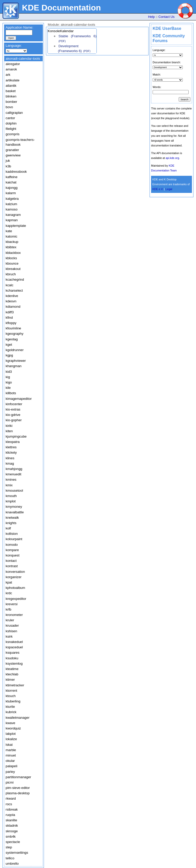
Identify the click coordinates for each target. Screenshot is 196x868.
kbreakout (13, 269)
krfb (8, 609)
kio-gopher (14, 420)
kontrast (12, 566)
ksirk (9, 636)
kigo (9, 382)
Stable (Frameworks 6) (77, 36)
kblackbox (13, 253)
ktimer (10, 680)
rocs (9, 804)
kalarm (11, 193)
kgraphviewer (16, 361)
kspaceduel (14, 647)
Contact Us (167, 17)
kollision (12, 534)
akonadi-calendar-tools (23, 59)
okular (10, 761)
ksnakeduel (14, 642)
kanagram (13, 215)
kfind (9, 318)
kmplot (11, 501)
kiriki (9, 426)
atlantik (11, 86)
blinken (11, 96)
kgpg (9, 355)
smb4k (11, 836)
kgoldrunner (15, 350)
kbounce (12, 263)
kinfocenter (14, 404)
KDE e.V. (158, 189)
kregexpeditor (16, 599)
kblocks (11, 258)
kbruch (11, 274)
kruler (10, 620)
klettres (11, 447)
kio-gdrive (13, 415)
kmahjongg (14, 469)
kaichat (11, 182)
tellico (10, 858)
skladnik (12, 826)
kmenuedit (14, 474)
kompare (12, 550)
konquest (13, 555)
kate (9, 231)
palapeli (11, 766)
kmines (11, 480)
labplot (11, 734)
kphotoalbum (15, 588)
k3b (8, 166)
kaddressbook (16, 172)
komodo (12, 545)
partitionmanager (18, 777)
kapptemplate (16, 226)
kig (8, 377)
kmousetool (14, 491)
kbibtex (11, 247)
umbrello (12, 864)
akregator (13, 64)
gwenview (13, 155)
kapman (12, 220)
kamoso (12, 209)
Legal (169, 189)
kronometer (14, 615)
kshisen (11, 631)
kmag (10, 463)
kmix (9, 485)
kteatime (12, 669)
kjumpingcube (16, 436)
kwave (10, 723)
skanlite (11, 820)
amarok (11, 69)
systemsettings (17, 853)
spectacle (13, 842)
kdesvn (11, 301)
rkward (11, 798)
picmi (10, 782)
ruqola (10, 815)
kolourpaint (14, 539)
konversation (15, 572)
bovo (9, 107)
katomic (11, 236)
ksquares (13, 653)
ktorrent (11, 691)
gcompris (13, 134)
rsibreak (12, 809)
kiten (9, 431)
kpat (9, 582)
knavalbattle (15, 512)
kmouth (11, 496)
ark (8, 75)
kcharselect (14, 290)
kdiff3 (10, 312)
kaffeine (11, 177)
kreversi (12, 604)
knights (11, 523)
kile (8, 388)
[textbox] (19, 33)
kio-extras (13, 409)
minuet (11, 755)
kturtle (10, 707)
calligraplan (14, 113)
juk (8, 161)
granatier (12, 150)
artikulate (13, 80)
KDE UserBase (167, 28)
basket (11, 91)
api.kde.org (172, 158)
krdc (9, 593)
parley (10, 772)
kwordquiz (13, 728)
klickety (11, 452)
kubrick (11, 712)
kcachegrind (15, 280)
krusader (12, 625)
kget (9, 345)
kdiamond (13, 307)
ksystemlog (14, 664)
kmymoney (14, 507)
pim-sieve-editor (18, 788)
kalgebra (12, 199)
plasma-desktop (18, 793)
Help (151, 17)
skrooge (12, 831)
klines (10, 458)
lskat (9, 745)
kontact (11, 561)
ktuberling (13, 701)
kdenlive (12, 296)
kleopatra (13, 442)
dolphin (11, 123)
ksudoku (12, 658)
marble (11, 750)
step (9, 847)
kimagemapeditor (19, 399)
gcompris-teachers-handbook (20, 142)
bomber (11, 102)
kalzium (11, 204)
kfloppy (11, 323)
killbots (11, 393)
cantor (10, 118)
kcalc (9, 285)
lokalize (11, 739)
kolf (8, 528)
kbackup (12, 242)
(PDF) (62, 41)
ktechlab (12, 674)
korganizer (14, 577)
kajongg (12, 188)
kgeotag (12, 339)
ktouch (11, 696)
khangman (14, 366)
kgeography (15, 334)
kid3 (9, 372)
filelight (11, 129)
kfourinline (13, 328)
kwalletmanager (17, 718)
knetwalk (12, 518)
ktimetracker (15, 685)
